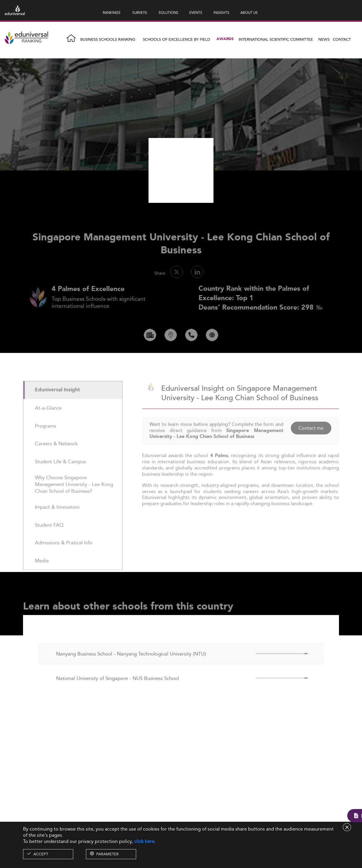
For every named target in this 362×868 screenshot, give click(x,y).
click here (144, 841)
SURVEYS (140, 13)
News (324, 39)
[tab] (73, 403)
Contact (342, 39)
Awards (225, 39)
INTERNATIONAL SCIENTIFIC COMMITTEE (276, 39)
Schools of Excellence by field (177, 39)
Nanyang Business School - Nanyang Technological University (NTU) (131, 666)
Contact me (311, 441)
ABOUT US (249, 13)
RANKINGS (112, 13)
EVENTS (196, 13)
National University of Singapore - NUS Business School (118, 691)
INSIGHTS (221, 13)
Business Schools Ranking (108, 39)
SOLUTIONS (168, 13)
